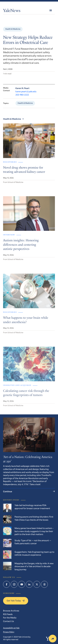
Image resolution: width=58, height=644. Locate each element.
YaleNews (12, 11)
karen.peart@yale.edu (26, 91)
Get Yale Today (16, 601)
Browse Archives (11, 611)
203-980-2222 (22, 95)
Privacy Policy (9, 632)
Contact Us (9, 621)
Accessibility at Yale (11, 628)
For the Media (10, 618)
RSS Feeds (8, 614)
